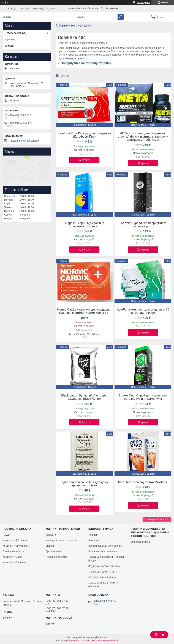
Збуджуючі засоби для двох (104, 566)
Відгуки (9, 46)
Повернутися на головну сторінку (86, 63)
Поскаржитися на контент (78, 641)
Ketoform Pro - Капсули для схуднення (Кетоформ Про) (84, 135)
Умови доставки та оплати (61, 540)
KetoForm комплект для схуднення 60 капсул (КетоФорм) (143, 311)
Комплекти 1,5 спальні (16, 540)
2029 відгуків (143, 2)
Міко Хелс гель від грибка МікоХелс (143, 482)
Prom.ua (104, 637)
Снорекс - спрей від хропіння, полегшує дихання (84, 225)
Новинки (93, 535)
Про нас (10, 40)
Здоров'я (94, 540)
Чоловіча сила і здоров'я (103, 551)
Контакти (51, 535)
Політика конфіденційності (105, 641)
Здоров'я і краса (141, 542)
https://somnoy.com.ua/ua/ (24, 141)
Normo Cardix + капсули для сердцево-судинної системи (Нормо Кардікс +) (84, 311)
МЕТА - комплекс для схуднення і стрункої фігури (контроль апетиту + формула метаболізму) (143, 137)
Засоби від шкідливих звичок (105, 546)
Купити (86, 160)
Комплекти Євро (12, 557)
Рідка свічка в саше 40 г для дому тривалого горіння (84, 484)
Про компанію (53, 551)
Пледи (6, 535)
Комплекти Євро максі (15, 562)
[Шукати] (121, 17)
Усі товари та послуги (156, 519)
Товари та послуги (16, 33)
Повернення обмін (56, 557)
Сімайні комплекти (13, 551)
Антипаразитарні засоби (102, 577)
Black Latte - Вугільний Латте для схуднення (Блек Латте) (84, 397)
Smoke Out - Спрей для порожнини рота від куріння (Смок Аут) (143, 397)
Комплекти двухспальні (16, 546)
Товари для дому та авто (103, 572)
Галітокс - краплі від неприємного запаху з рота (143, 225)
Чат (159, 635)
